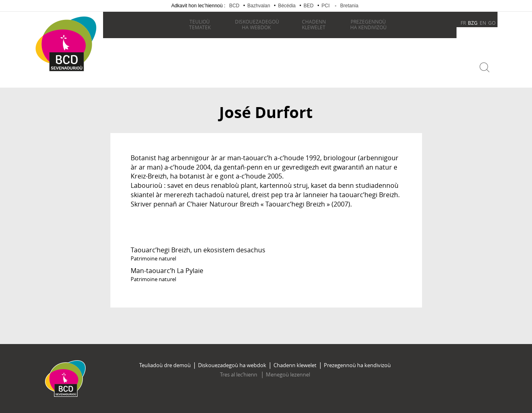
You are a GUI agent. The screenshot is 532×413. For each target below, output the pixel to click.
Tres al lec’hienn (239, 374)
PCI (325, 6)
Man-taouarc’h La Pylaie (167, 271)
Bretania (349, 6)
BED (309, 6)
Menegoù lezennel (288, 374)
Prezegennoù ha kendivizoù (357, 365)
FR (463, 23)
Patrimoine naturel (153, 258)
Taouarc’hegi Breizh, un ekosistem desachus (198, 250)
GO (492, 23)
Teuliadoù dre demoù (165, 365)
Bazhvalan (259, 6)
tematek (200, 24)
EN (483, 23)
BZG (473, 23)
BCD (234, 6)
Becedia (66, 82)
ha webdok (257, 24)
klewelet (314, 24)
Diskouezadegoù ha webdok (232, 365)
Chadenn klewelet (295, 365)
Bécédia (287, 6)
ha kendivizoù (368, 24)
